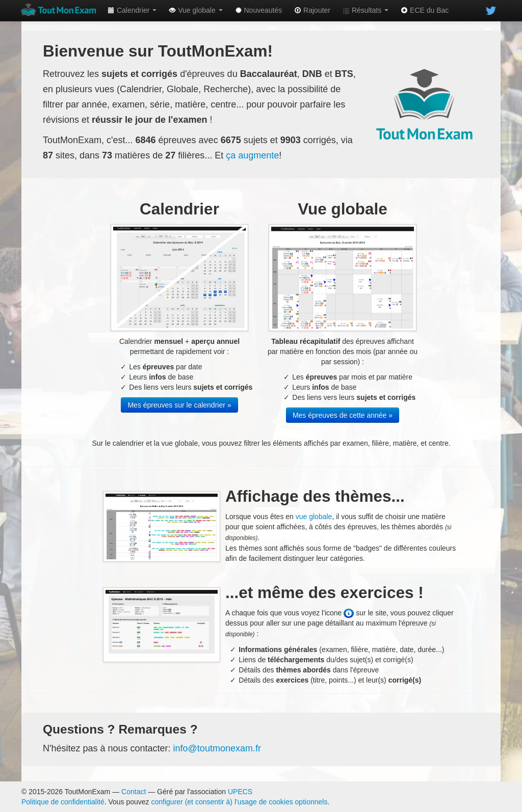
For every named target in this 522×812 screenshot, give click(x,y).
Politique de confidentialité (63, 802)
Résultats (366, 10)
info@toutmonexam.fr (217, 748)
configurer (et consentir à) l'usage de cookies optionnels (240, 802)
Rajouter (312, 10)
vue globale (314, 517)
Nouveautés (259, 10)
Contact (134, 792)
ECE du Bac (425, 10)
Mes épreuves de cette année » (343, 415)
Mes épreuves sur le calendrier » (179, 405)
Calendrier (132, 10)
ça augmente (252, 155)
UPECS (240, 792)
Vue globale (195, 10)
